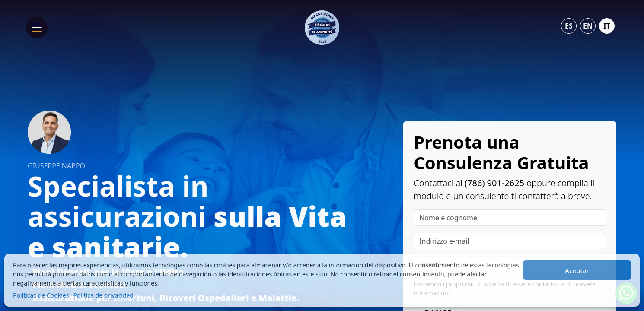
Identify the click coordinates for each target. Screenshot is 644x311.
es (569, 26)
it (607, 26)
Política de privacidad (103, 295)
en (588, 26)
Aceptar (577, 270)
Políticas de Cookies (41, 295)
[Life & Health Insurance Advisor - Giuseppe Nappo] (322, 27)
